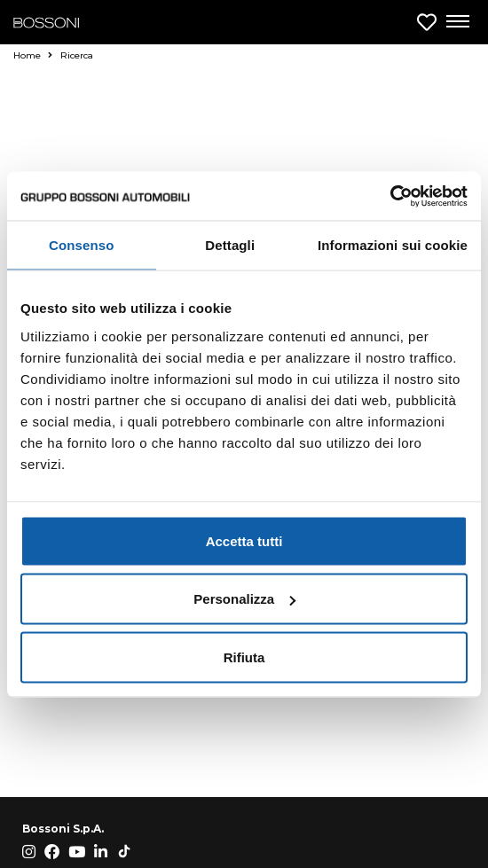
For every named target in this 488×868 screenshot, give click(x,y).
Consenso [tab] (81, 245)
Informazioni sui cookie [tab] (393, 245)
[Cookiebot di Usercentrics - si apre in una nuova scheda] (390, 196)
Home (33, 55)
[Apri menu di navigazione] (457, 22)
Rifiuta (244, 657)
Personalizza (244, 599)
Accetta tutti (244, 540)
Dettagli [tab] (230, 245)
